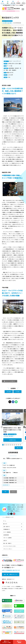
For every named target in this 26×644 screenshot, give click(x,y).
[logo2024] (11, 9)
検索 (5, 492)
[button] (24, 427)
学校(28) (15, 473)
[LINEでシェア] (16, 402)
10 (20, 445)
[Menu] (22, 9)
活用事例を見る (12, 440)
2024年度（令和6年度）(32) (10, 480)
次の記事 (17, 392)
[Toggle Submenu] (22, 524)
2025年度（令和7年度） (9, 436)
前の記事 (9, 392)
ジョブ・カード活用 (12, 434)
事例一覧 (19, 448)
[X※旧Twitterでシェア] (10, 402)
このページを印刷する (10, 381)
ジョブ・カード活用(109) (8, 465)
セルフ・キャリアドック (7, 21)
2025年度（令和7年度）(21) (10, 478)
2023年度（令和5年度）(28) (10, 483)
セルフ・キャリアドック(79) (9, 468)
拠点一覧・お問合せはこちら (11, 574)
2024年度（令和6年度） (7, 23)
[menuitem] (22, 9)
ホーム (4, 517)
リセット (13, 492)
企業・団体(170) (7, 473)
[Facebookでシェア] (13, 402)
